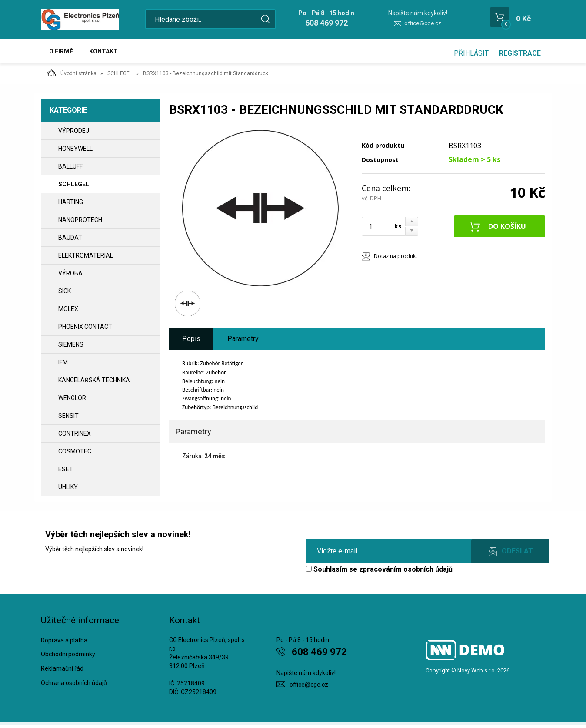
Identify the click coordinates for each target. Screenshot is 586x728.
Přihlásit (471, 53)
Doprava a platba (64, 644)
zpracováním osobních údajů (406, 573)
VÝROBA (70, 277)
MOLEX (68, 312)
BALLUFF (70, 170)
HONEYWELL (75, 152)
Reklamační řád (62, 672)
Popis (191, 342)
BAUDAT (70, 241)
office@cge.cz (423, 23)
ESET (66, 473)
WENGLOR (72, 401)
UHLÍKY (68, 490)
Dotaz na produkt (396, 260)
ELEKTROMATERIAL (86, 259)
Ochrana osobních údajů (74, 686)
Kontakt (109, 53)
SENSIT (68, 419)
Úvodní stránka (72, 76)
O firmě (63, 53)
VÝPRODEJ (74, 134)
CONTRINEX (75, 437)
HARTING (71, 205)
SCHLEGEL (120, 77)
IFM (63, 366)
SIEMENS (71, 348)
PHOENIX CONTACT (85, 330)
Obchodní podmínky (68, 658)
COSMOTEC (75, 455)
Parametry (243, 342)
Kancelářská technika (94, 384)
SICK (65, 295)
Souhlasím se (379, 573)
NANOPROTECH (80, 223)
